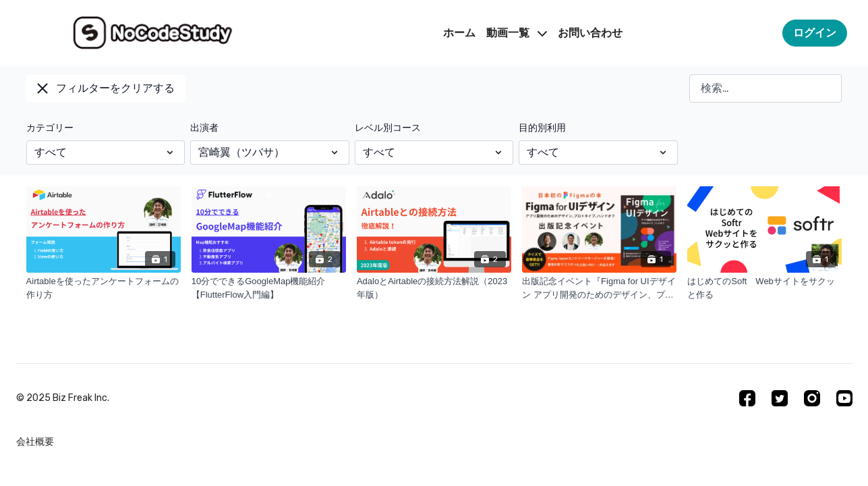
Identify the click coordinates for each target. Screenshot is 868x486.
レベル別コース (388, 128)
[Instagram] (812, 398)
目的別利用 (542, 128)
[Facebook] (747, 398)
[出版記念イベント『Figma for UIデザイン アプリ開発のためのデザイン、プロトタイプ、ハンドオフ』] (599, 288)
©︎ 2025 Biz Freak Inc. (63, 398)
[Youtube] (844, 398)
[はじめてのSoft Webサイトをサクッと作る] (764, 288)
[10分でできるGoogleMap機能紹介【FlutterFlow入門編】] (269, 288)
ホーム (459, 33)
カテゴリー (50, 128)
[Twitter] (780, 398)
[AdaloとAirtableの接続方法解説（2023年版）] (434, 288)
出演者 (204, 128)
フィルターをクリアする (106, 88)
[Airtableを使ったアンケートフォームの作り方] (104, 288)
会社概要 (35, 442)
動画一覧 (517, 33)
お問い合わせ (590, 33)
